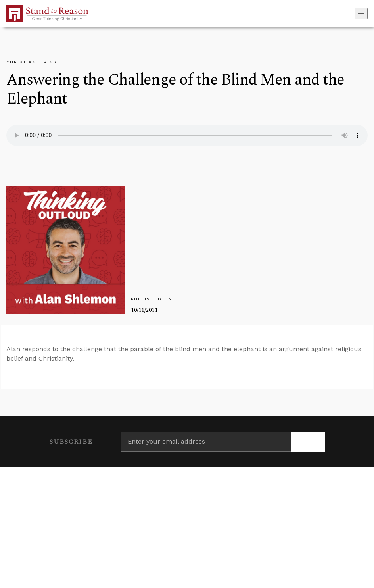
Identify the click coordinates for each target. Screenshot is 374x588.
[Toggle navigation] (361, 13)
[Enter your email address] (206, 442)
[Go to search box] (353, 13)
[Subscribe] (308, 442)
